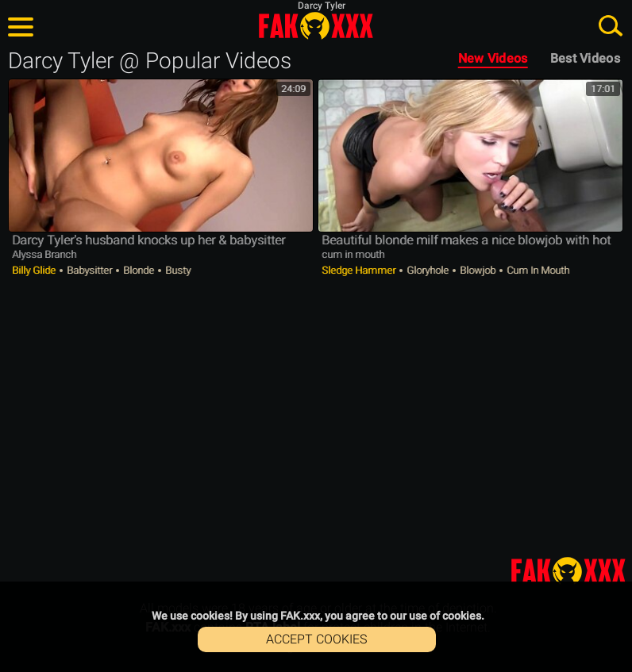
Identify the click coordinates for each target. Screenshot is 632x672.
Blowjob (478, 270)
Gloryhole (428, 270)
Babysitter (89, 270)
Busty (177, 270)
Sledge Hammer (360, 270)
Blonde (139, 270)
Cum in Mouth (537, 270)
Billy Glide (35, 270)
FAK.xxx (316, 25)
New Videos (493, 58)
